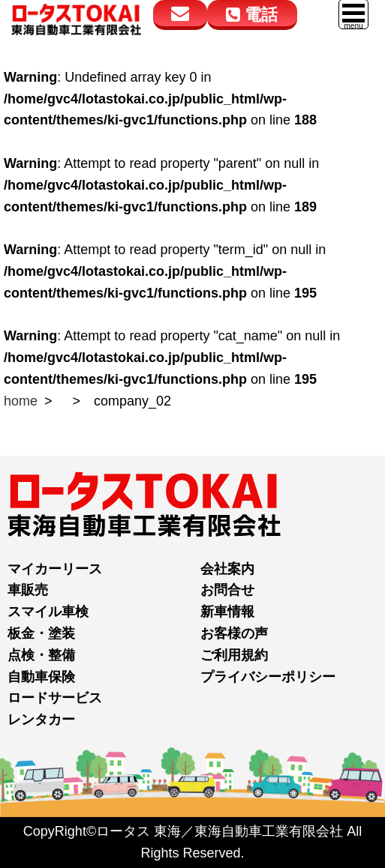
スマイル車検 (48, 612)
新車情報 (227, 612)
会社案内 (227, 569)
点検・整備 (41, 655)
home (21, 401)
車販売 (28, 590)
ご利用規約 (234, 655)
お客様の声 (234, 633)
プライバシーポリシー (268, 677)
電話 (252, 15)
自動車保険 (41, 677)
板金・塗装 (41, 633)
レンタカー (41, 720)
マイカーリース (55, 569)
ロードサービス (55, 698)
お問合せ (227, 590)
